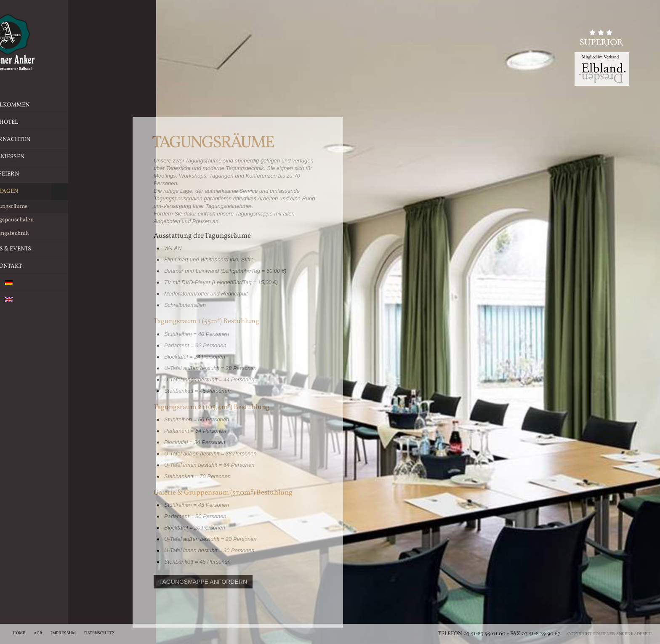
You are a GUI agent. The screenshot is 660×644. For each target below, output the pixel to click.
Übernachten (79, 140)
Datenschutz (99, 633)
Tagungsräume (60, 207)
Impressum (63, 633)
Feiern (84, 174)
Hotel (85, 122)
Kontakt (60, 266)
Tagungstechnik (60, 233)
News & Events (60, 249)
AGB (38, 633)
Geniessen (81, 157)
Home (19, 633)
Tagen (60, 192)
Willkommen (60, 105)
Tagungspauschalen (60, 220)
